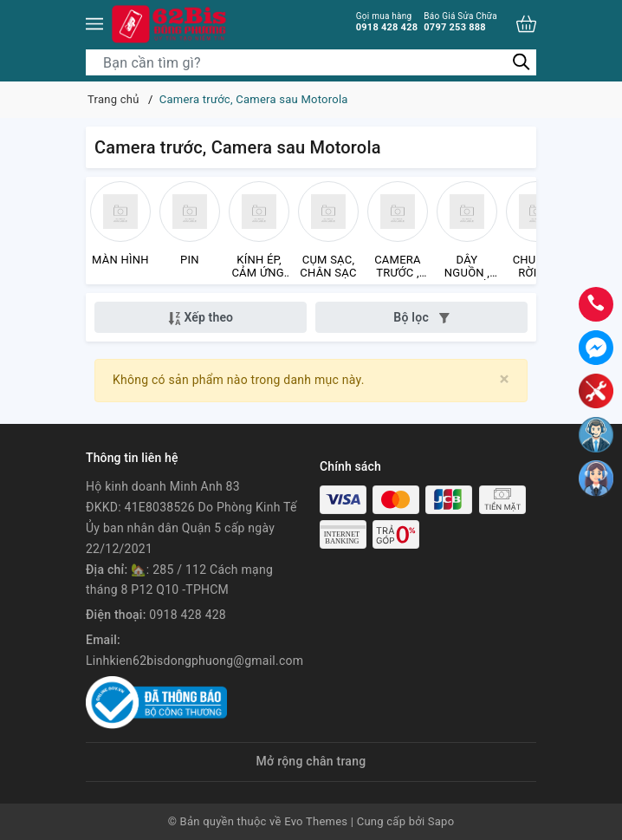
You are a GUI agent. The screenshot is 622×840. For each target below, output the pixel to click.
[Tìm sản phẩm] (311, 62)
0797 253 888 (460, 22)
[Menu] (94, 24)
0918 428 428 (387, 22)
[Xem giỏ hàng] (526, 24)
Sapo (441, 821)
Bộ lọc (421, 317)
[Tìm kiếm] (521, 62)
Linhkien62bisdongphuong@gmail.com (194, 661)
